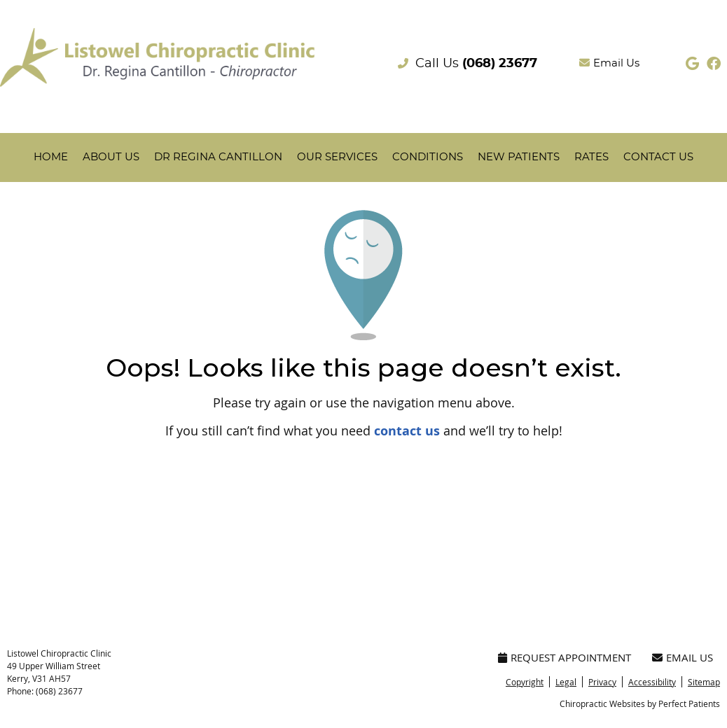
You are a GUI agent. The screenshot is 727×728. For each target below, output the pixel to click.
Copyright (525, 682)
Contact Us (658, 157)
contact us (407, 431)
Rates (591, 157)
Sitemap (704, 682)
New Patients (519, 157)
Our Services (337, 157)
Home (51, 157)
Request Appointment (565, 657)
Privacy (602, 682)
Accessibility (652, 682)
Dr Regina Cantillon (218, 157)
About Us (111, 157)
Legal (566, 682)
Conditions (428, 157)
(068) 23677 (500, 64)
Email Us (609, 63)
